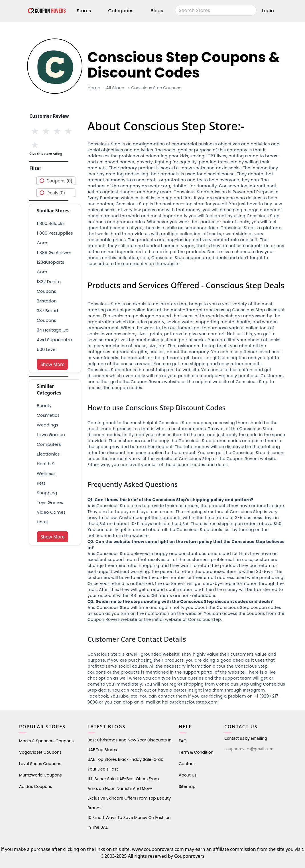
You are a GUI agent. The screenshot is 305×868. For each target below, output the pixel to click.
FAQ (183, 741)
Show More (52, 364)
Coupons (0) (59, 181)
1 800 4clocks (51, 223)
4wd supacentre (54, 340)
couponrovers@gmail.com (249, 749)
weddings (47, 425)
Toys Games (50, 502)
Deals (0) (56, 193)
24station (47, 301)
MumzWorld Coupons (40, 775)
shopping (47, 493)
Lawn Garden (51, 435)
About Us (188, 775)
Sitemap (187, 786)
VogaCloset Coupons (40, 752)
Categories (121, 11)
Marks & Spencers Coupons (46, 741)
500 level (47, 349)
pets (41, 483)
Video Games (51, 512)
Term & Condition (196, 752)
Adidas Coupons (36, 786)
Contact (187, 764)
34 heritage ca (53, 330)
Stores (84, 11)
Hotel (42, 522)
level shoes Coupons (40, 764)
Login (268, 11)
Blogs (157, 11)
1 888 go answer (54, 252)
